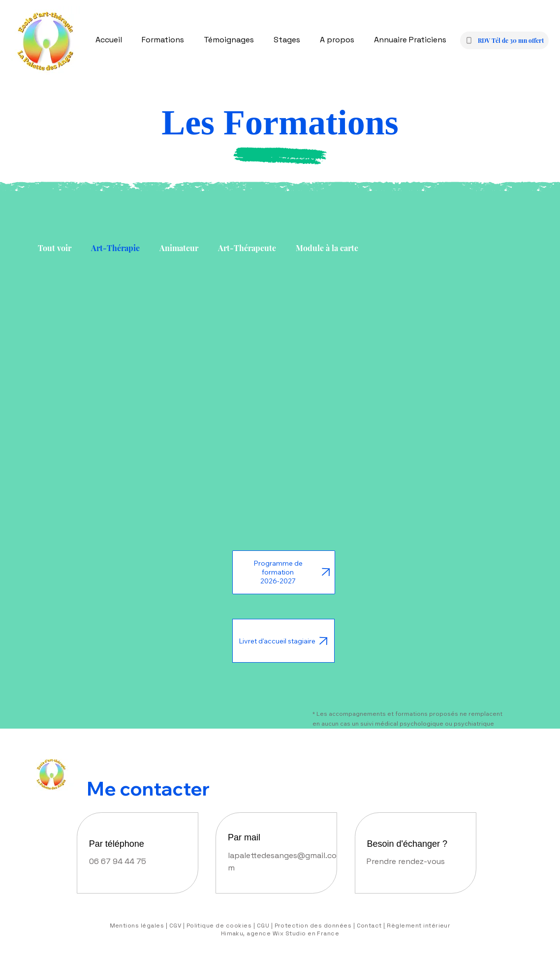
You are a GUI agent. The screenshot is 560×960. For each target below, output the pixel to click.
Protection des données (313, 926)
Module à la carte (327, 248)
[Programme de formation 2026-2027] (284, 572)
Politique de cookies (218, 926)
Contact (368, 926)
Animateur (179, 248)
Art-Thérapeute (247, 248)
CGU (263, 926)
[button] (504, 40)
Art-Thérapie (115, 248)
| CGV (174, 926)
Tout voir (55, 248)
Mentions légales (137, 926)
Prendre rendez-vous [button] (406, 861)
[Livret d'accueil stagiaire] (283, 641)
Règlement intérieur (418, 926)
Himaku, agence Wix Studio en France (280, 933)
